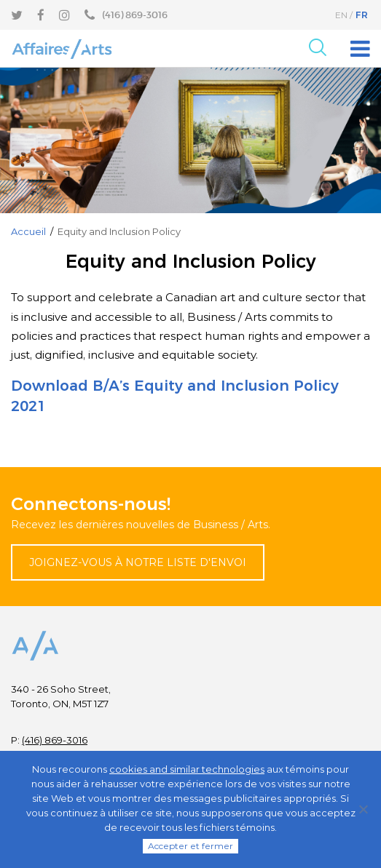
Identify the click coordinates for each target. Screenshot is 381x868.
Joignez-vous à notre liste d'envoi (138, 562)
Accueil (28, 231)
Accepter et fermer (190, 846)
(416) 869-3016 (55, 740)
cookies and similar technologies (187, 769)
